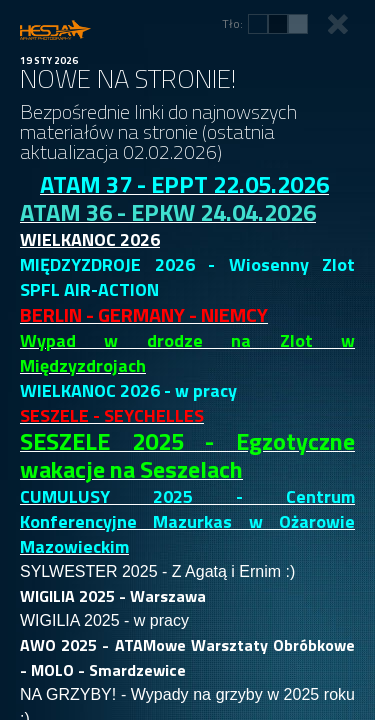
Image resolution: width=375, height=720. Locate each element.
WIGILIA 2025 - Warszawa (113, 596)
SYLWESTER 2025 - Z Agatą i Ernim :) (157, 571)
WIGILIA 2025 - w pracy (104, 620)
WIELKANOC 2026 (90, 239)
